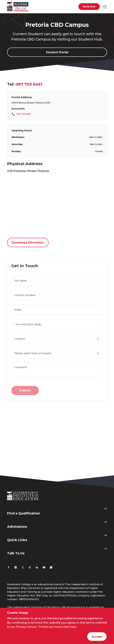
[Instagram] (16, 568)
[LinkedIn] (37, 568)
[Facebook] (9, 568)
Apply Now (89, 6)
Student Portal (57, 52)
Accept (97, 637)
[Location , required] (57, 339)
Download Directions (28, 243)
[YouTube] (44, 568)
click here (69, 627)
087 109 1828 (24, 114)
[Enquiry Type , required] (57, 353)
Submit (25, 390)
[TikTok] (30, 568)
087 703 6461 (29, 84)
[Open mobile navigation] (105, 7)
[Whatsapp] (51, 568)
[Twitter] (23, 568)
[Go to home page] (18, 7)
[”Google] (57, 206)
